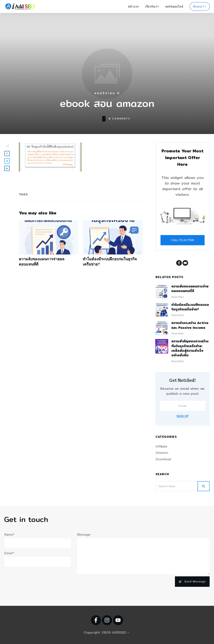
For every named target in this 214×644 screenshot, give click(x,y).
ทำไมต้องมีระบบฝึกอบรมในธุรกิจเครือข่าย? (113, 245)
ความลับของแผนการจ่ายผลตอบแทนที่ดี (49, 245)
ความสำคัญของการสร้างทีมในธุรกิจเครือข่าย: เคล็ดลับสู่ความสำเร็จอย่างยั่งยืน (190, 348)
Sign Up (182, 416)
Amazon (162, 453)
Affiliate (161, 446)
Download (163, 459)
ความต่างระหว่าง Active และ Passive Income (190, 325)
